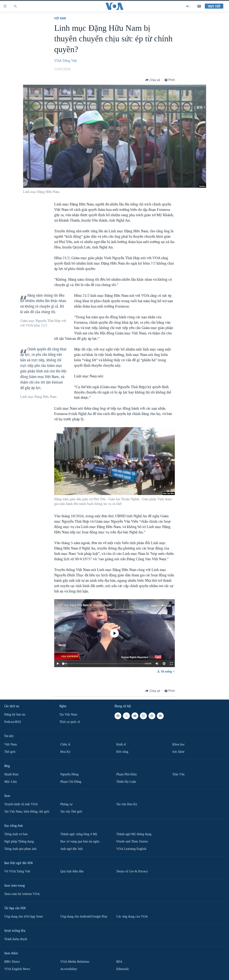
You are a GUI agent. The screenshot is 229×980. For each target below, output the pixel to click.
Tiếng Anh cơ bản (16, 834)
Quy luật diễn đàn (72, 871)
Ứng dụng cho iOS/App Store (24, 917)
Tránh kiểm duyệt (16, 939)
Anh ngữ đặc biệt (72, 849)
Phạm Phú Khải (126, 774)
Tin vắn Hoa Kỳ (127, 804)
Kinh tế (121, 744)
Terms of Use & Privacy (132, 871)
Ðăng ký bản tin (15, 714)
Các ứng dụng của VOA (132, 917)
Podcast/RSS (13, 722)
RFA (119, 962)
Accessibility (69, 969)
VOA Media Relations (75, 962)
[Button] (153, 80)
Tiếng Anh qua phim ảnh (20, 849)
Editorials (123, 969)
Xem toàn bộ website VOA (22, 894)
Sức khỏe (178, 752)
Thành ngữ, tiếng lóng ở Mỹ (79, 834)
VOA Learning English (131, 849)
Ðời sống (122, 752)
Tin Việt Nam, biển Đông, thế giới (27, 812)
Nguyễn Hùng (69, 774)
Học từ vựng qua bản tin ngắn (80, 841)
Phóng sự (66, 804)
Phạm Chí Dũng (71, 782)
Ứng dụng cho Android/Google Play (84, 917)
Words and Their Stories (132, 841)
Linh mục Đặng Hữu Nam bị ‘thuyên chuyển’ (85, 605)
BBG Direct (12, 962)
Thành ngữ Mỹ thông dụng (134, 834)
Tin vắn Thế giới (71, 812)
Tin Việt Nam (68, 714)
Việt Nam (60, 18)
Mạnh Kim (11, 774)
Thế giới (10, 752)
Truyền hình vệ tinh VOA (21, 804)
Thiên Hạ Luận (126, 782)
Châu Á (65, 744)
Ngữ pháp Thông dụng (19, 841)
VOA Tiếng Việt (65, 61)
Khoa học (179, 744)
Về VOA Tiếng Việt (17, 871)
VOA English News (17, 969)
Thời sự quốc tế (70, 722)
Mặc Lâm (11, 782)
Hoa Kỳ (65, 752)
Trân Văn (178, 774)
